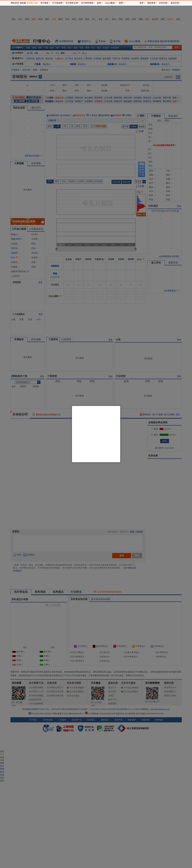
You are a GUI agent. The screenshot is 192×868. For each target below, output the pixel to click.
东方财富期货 (87, 3)
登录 (141, 3)
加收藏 (23, 3)
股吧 (121, 3)
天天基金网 (57, 3)
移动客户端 (32, 3)
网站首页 (15, 3)
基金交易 (175, 3)
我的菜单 (151, 3)
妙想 (99, 3)
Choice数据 (110, 3)
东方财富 (45, 3)
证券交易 (163, 3)
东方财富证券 (72, 3)
